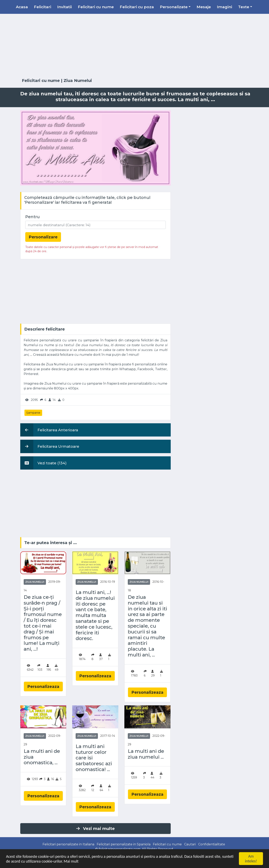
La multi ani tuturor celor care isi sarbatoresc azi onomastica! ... (94, 758)
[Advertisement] (135, 46)
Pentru (32, 217)
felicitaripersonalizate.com (120, 849)
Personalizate (174, 7)
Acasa (22, 7)
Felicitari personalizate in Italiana (68, 844)
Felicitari (43, 7)
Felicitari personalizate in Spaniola (124, 844)
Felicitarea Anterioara (49, 430)
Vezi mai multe (95, 829)
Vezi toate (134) (43, 463)
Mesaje (204, 7)
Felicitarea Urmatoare (50, 446)
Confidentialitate (212, 844)
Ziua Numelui (78, 81)
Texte (244, 7)
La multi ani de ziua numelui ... (146, 754)
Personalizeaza (43, 687)
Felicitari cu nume (96, 7)
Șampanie (33, 413)
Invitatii (64, 7)
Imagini (224, 7)
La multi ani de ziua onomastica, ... (42, 757)
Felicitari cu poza (137, 7)
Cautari (190, 844)
